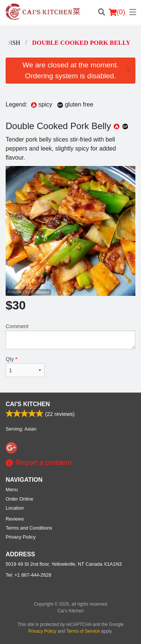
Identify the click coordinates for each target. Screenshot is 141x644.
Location (15, 508)
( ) (117, 12)
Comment (70, 336)
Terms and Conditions (29, 528)
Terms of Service (83, 631)
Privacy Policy (21, 537)
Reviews (15, 519)
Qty (25, 367)
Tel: (28, 575)
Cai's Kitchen (28, 404)
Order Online (19, 499)
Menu (12, 489)
